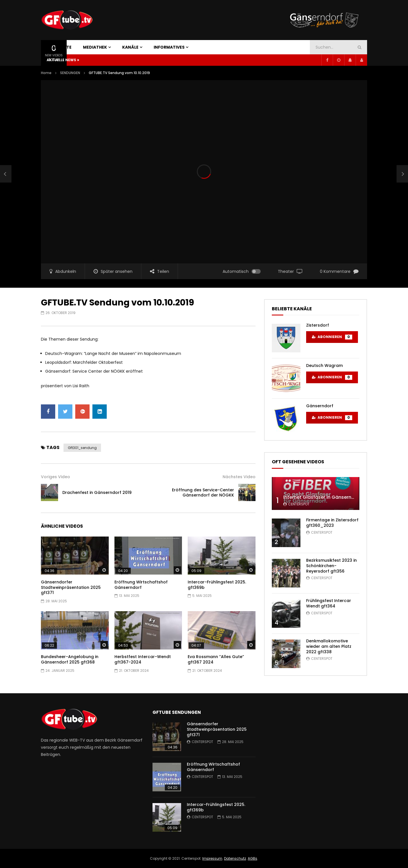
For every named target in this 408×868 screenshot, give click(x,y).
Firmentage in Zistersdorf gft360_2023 (332, 523)
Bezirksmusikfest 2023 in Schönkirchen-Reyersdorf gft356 (331, 566)
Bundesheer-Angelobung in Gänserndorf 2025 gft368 (70, 659)
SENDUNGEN (70, 73)
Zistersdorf (318, 325)
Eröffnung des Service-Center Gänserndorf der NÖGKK (203, 493)
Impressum (212, 858)
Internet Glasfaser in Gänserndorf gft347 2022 (337, 497)
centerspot (299, 504)
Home (46, 73)
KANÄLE (130, 47)
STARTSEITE (59, 47)
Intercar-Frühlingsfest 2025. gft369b (217, 585)
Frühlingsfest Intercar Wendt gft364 (329, 603)
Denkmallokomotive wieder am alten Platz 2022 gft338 (329, 646)
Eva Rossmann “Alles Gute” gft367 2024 (216, 659)
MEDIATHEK (95, 47)
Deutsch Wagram (324, 366)
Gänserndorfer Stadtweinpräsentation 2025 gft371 (71, 587)
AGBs (252, 858)
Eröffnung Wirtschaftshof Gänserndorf (141, 585)
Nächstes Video (239, 477)
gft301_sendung (82, 448)
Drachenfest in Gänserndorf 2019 (97, 492)
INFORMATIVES (169, 47)
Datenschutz (235, 858)
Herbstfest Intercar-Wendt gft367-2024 (143, 659)
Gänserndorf (320, 406)
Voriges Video (56, 477)
